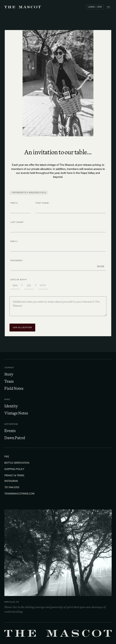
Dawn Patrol (15, 438)
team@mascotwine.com (19, 494)
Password (17, 261)
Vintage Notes (16, 413)
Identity (11, 406)
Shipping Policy (14, 469)
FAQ (7, 457)
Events (10, 431)
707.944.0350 (12, 487)
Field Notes (14, 388)
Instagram (11, 481)
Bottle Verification (17, 463)
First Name (42, 203)
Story (9, 374)
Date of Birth (19, 280)
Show (101, 267)
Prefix (14, 203)
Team (9, 381)
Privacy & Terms (14, 475)
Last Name (17, 222)
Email (14, 241)
